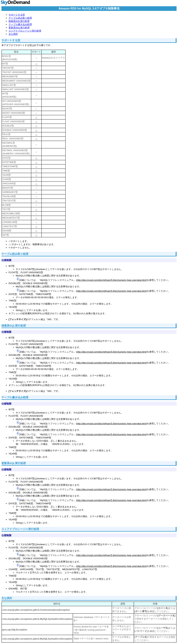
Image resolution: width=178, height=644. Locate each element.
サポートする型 (17, 15)
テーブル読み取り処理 (20, 18)
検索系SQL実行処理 (19, 21)
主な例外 (13, 34)
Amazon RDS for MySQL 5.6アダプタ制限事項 (89, 8)
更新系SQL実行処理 (19, 28)
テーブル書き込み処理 (20, 24)
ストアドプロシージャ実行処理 (25, 31)
